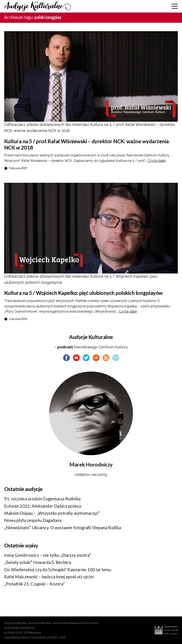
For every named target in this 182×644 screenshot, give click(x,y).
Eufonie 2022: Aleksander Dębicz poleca (43, 506)
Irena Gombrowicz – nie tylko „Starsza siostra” (47, 555)
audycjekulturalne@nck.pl (19, 628)
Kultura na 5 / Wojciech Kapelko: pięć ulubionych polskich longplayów (83, 293)
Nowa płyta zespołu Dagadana (33, 520)
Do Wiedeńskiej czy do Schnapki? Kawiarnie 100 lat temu (58, 570)
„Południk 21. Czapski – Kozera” (34, 584)
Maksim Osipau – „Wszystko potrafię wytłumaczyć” (52, 513)
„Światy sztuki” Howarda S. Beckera (38, 562)
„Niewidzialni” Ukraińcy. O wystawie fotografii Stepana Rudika (63, 528)
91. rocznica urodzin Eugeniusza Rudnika (42, 499)
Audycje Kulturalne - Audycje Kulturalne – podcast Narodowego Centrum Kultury (51, 623)
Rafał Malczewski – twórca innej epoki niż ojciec (49, 577)
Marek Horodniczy (91, 464)
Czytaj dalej (156, 161)
